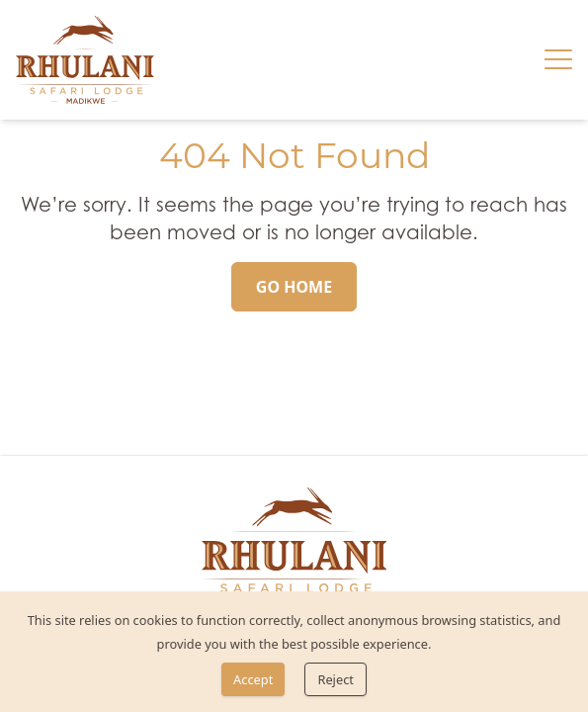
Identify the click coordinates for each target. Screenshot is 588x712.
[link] (85, 60)
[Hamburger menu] (558, 59)
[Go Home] (294, 287)
